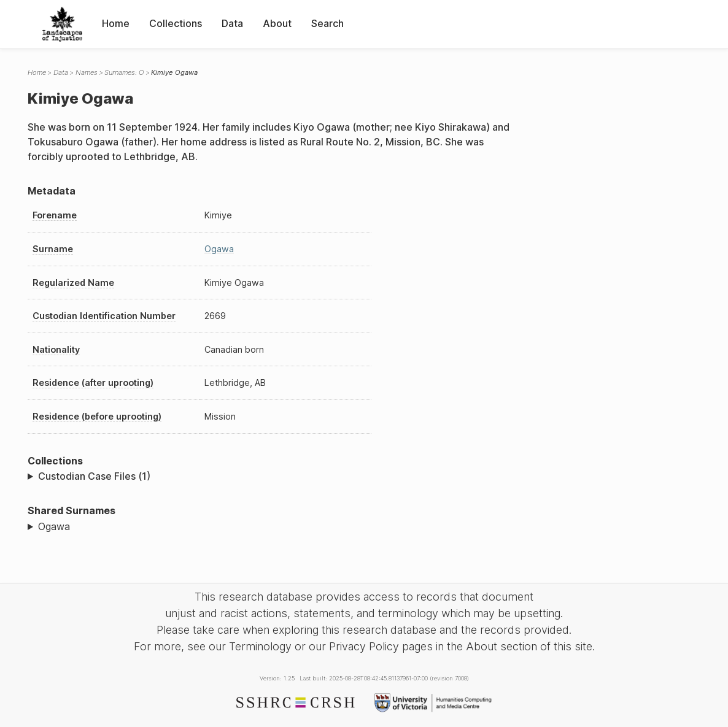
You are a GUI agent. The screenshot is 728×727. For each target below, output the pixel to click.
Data (232, 23)
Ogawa (219, 249)
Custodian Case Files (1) (94, 476)
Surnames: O (124, 72)
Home (116, 23)
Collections (176, 23)
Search (327, 23)
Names (87, 72)
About (277, 23)
